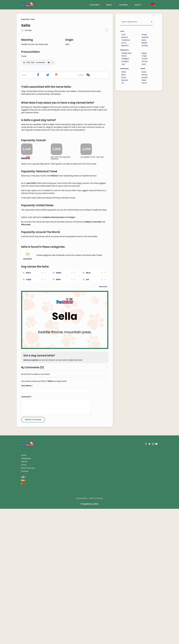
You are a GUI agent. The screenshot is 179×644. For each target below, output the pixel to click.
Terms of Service (96, 633)
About (24, 600)
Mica (88, 408)
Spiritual (124, 37)
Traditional (126, 40)
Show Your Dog (28, 603)
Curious (145, 59)
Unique (144, 35)
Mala (58, 415)
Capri (29, 415)
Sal (87, 415)
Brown (124, 77)
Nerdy (144, 40)
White (124, 72)
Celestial (145, 37)
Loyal (144, 64)
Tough (144, 56)
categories (94, 5)
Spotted (125, 80)
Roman (144, 75)
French (144, 83)
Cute (123, 35)
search (138, 5)
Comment (26, 532)
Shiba (59, 408)
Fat (123, 83)
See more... (104, 422)
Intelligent (125, 59)
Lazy (123, 64)
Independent (126, 53)
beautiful (27, 391)
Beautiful (125, 45)
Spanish (145, 77)
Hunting (145, 45)
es (23, 615)
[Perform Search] (152, 22)
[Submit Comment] (33, 555)
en (23, 612)
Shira (28, 408)
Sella (33, 19)
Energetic (125, 61)
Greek (144, 72)
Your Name (27, 521)
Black (123, 75)
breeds (109, 5)
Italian (144, 80)
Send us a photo (31, 495)
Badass (144, 43)
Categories (26, 594)
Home (24, 590)
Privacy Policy (82, 633)
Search (24, 597)
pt (23, 619)
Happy (144, 53)
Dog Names (25, 19)
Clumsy (145, 61)
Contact (25, 606)
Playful (124, 56)
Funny (124, 43)
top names (123, 5)
